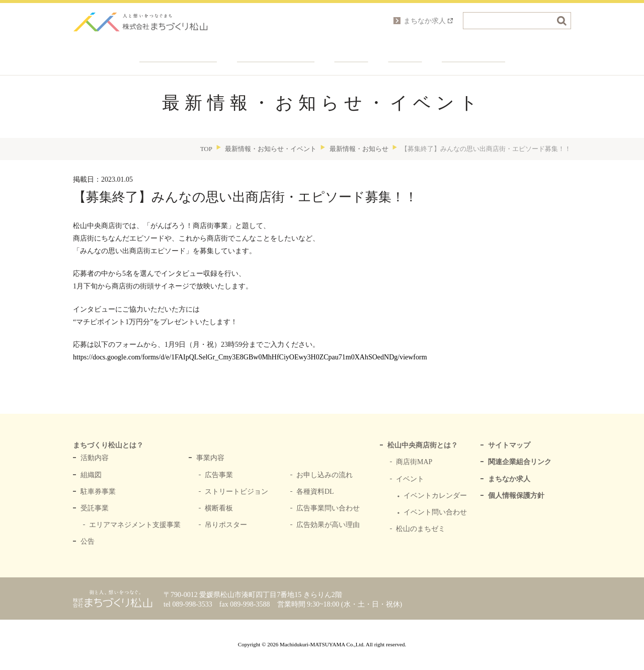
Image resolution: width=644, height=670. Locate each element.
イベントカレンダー (435, 496)
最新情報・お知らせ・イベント (271, 149)
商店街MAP (414, 462)
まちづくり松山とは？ (178, 50)
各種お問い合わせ (474, 50)
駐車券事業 (98, 492)
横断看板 (219, 508)
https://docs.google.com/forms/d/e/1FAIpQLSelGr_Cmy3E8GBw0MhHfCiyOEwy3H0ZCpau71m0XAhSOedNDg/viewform (250, 357)
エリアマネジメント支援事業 (135, 525)
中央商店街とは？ (276, 50)
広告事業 (219, 475)
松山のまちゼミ (421, 529)
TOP (206, 149)
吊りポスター (226, 525)
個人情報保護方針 (516, 496)
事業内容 (210, 458)
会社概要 (405, 50)
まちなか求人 (509, 479)
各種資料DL (315, 492)
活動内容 (95, 458)
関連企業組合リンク (520, 462)
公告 (88, 541)
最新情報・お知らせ (359, 149)
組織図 (91, 475)
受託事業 (95, 508)
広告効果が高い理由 (328, 525)
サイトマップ (509, 445)
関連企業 (351, 50)
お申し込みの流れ (325, 475)
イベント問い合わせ (435, 512)
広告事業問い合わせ (328, 508)
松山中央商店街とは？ (423, 445)
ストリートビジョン (236, 492)
